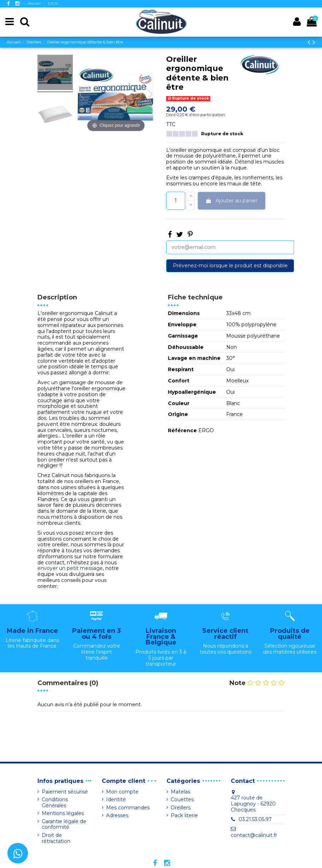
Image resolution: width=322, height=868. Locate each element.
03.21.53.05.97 (255, 819)
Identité (116, 800)
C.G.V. (53, 3)
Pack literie (184, 816)
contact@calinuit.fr (254, 835)
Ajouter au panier (232, 201)
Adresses (117, 816)
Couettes (182, 800)
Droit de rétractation (56, 838)
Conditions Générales (55, 803)
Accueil (35, 3)
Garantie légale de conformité (64, 825)
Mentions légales (63, 813)
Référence (182, 431)
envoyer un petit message (70, 568)
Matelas (180, 792)
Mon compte (122, 792)
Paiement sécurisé (65, 792)
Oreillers (181, 808)
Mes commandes (128, 808)
